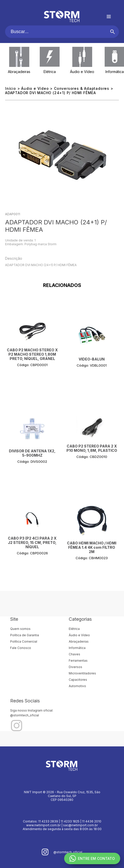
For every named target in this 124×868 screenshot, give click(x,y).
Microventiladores (82, 673)
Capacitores (78, 680)
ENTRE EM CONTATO (92, 858)
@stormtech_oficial (25, 715)
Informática (115, 72)
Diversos (75, 667)
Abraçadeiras (19, 72)
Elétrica (50, 72)
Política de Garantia (25, 635)
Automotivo (77, 686)
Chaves (74, 654)
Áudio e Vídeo (82, 72)
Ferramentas (78, 661)
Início (11, 88)
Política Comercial (24, 641)
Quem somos (20, 629)
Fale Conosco (21, 648)
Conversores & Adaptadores (82, 88)
